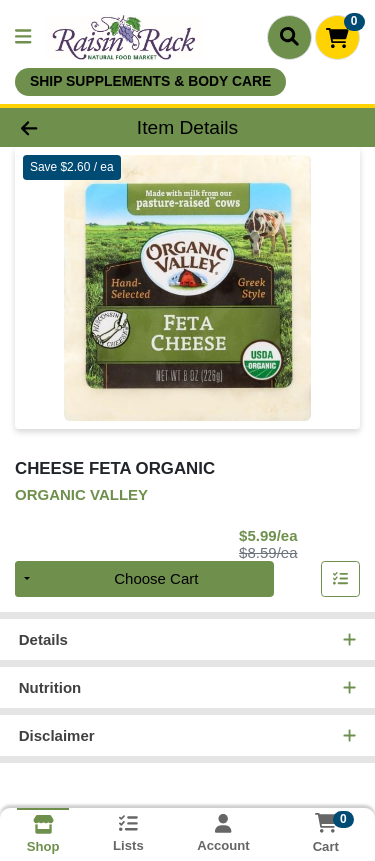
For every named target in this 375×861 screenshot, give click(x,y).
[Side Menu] (23, 37)
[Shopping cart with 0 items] (337, 37)
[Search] (289, 37)
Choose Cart (156, 578)
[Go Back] (58, 127)
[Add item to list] (341, 579)
